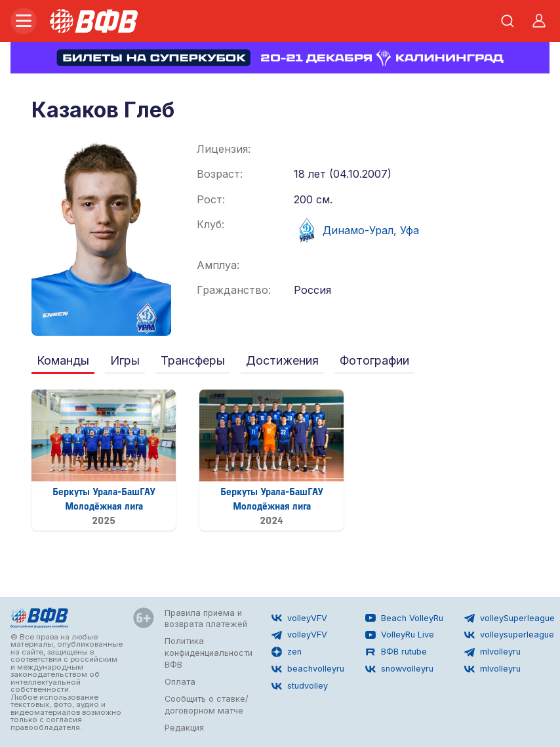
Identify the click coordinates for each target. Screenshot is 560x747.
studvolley (300, 686)
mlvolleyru (492, 652)
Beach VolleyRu (404, 618)
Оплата (180, 682)
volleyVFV (299, 618)
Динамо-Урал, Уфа (356, 230)
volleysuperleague (509, 635)
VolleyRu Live (400, 635)
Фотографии (374, 360)
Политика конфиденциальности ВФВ (209, 653)
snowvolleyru (399, 669)
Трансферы (193, 360)
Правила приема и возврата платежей (206, 619)
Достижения (282, 360)
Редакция (184, 728)
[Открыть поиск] (508, 21)
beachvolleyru (308, 669)
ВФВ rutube (396, 652)
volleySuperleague (510, 618)
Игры (125, 360)
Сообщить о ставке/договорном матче (207, 705)
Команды (63, 360)
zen (287, 652)
